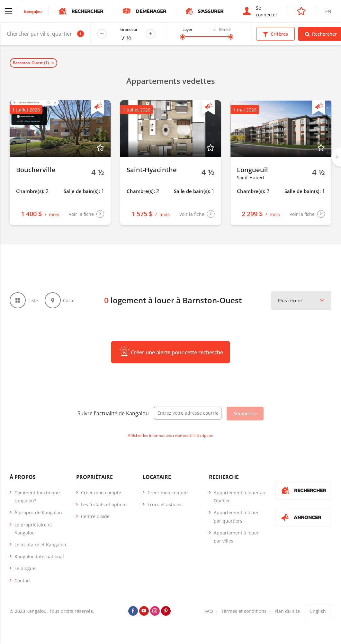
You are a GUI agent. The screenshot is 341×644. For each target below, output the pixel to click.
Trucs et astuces (165, 504)
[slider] (183, 37)
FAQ (209, 611)
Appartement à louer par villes (236, 537)
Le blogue (25, 568)
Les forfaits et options (104, 504)
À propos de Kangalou (38, 512)
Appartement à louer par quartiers (236, 516)
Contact (23, 581)
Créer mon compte (101, 493)
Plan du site (287, 611)
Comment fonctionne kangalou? (37, 497)
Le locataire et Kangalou (40, 545)
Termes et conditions (244, 611)
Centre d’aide (95, 516)
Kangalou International (39, 556)
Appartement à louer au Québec (240, 497)
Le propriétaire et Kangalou (33, 529)
